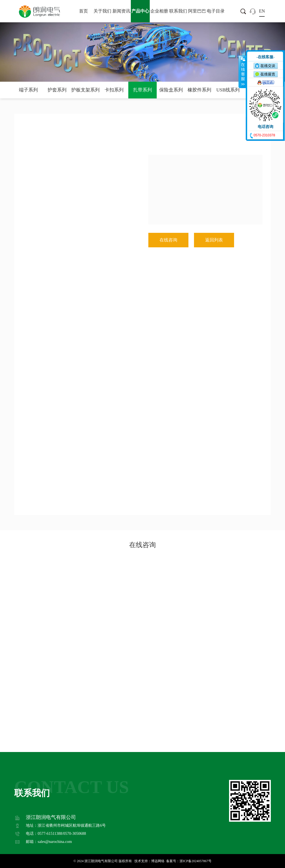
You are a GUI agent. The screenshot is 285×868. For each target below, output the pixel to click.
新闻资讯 (121, 11)
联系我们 (178, 11)
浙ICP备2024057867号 (196, 861)
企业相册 (159, 11)
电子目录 (216, 11)
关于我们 (102, 11)
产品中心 (140, 11)
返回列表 (214, 240)
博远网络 (158, 861)
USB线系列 (228, 90)
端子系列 (28, 90)
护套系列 (57, 90)
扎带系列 (142, 90)
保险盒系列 (171, 90)
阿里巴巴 (197, 11)
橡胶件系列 (199, 90)
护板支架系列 (85, 90)
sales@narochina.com (55, 842)
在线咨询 (168, 240)
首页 (83, 11)
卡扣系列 (114, 90)
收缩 (242, 72)
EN (262, 11)
